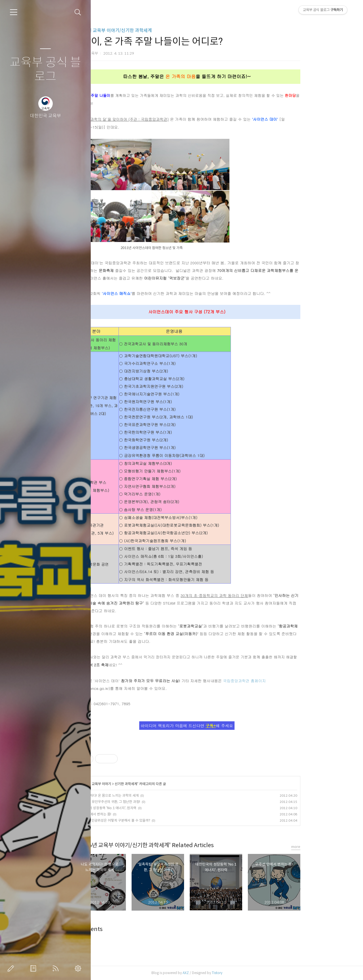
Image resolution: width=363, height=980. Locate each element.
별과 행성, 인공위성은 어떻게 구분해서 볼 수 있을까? (150, 820)
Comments (124, 929)
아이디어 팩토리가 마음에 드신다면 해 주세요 (223, 726)
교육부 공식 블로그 (45, 70)
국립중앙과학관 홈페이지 (281, 681)
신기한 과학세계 (162, 784)
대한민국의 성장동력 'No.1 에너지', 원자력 (143, 808)
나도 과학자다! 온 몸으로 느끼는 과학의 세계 (144, 795)
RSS (57, 968)
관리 (79, 968)
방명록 (34, 968)
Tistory (253, 973)
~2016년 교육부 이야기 (131, 784)
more (332, 847)
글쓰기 (12, 968)
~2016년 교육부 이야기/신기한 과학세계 (149, 30)
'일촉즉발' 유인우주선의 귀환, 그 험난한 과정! (145, 802)
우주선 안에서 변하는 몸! (130, 814)
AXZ (222, 973)
